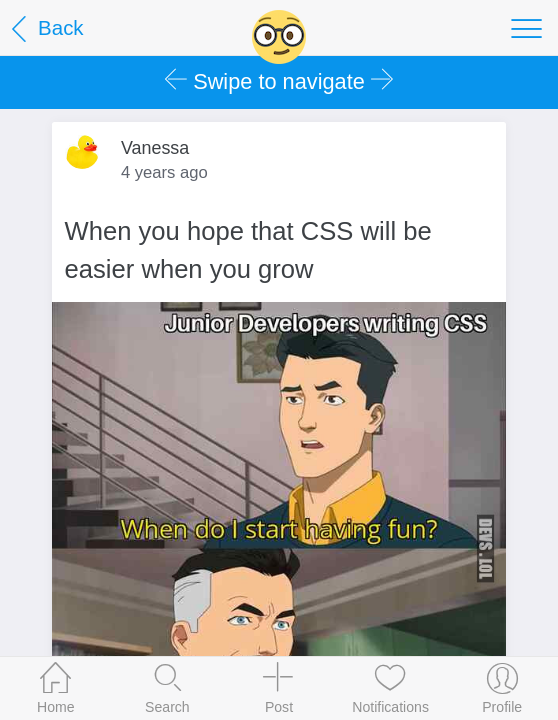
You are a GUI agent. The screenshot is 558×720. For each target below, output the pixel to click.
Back (44, 29)
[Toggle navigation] (526, 28)
